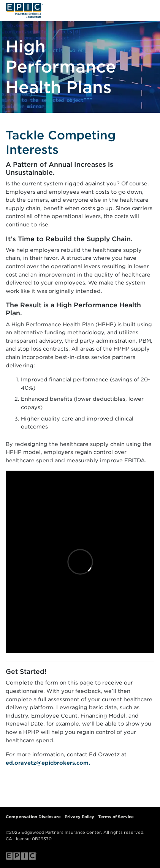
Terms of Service (116, 817)
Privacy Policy (79, 817)
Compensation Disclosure (33, 817)
